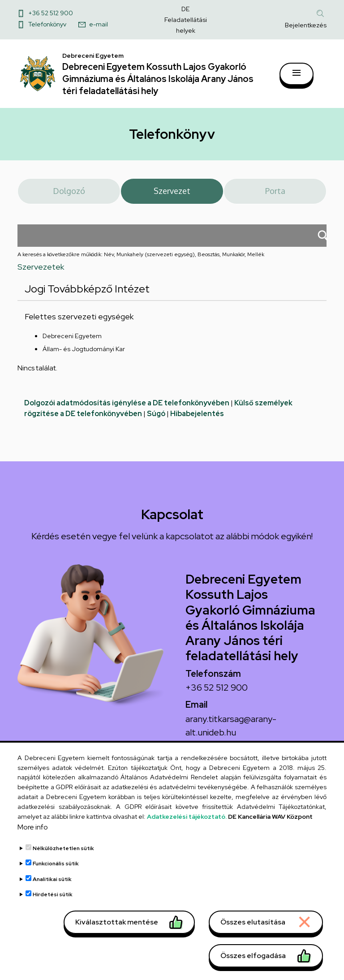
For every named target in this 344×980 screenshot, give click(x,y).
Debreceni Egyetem (72, 344)
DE (185, 9)
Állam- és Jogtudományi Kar (84, 357)
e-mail (99, 24)
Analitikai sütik (52, 898)
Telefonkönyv (47, 24)
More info (33, 846)
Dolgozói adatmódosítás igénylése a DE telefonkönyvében (127, 411)
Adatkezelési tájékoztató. (187, 836)
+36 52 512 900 (51, 13)
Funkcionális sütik (56, 883)
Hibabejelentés (197, 422)
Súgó (156, 422)
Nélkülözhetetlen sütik (63, 868)
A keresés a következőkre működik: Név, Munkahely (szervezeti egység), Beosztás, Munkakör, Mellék (141, 262)
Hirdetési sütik (53, 914)
